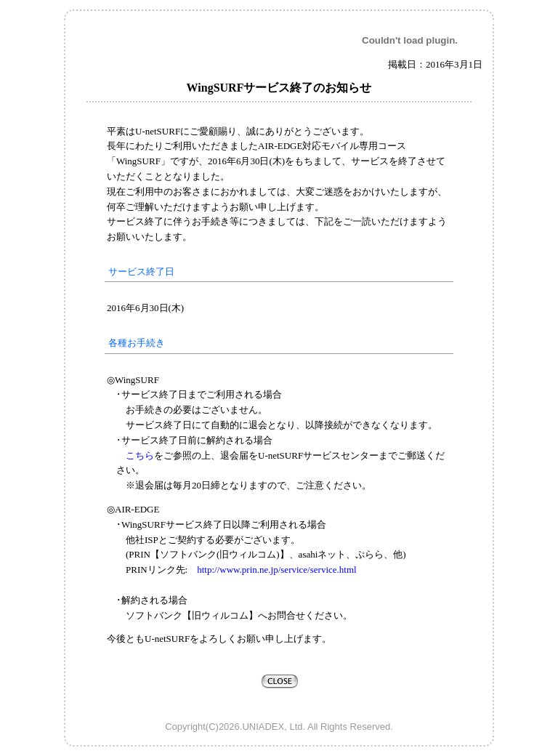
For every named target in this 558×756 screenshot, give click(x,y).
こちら (140, 455)
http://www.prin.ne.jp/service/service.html (272, 570)
